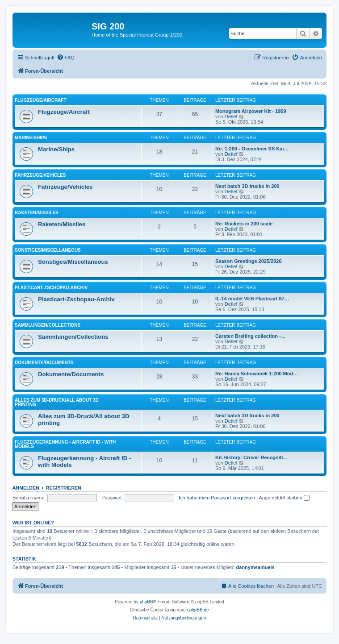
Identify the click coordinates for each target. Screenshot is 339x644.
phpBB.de (199, 610)
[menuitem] (66, 58)
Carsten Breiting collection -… (251, 336)
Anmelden (26, 488)
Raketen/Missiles (37, 213)
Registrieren (64, 488)
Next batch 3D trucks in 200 (247, 186)
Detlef (231, 116)
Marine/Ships (31, 138)
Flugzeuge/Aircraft (41, 100)
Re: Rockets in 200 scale (244, 224)
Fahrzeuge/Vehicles (40, 175)
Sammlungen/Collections (48, 325)
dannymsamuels (255, 567)
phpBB (146, 602)
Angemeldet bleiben (284, 498)
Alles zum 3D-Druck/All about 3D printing (57, 402)
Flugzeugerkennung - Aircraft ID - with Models (65, 444)
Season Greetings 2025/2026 (249, 261)
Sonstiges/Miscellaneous (48, 250)
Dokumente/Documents (44, 363)
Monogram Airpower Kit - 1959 (251, 111)
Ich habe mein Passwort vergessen (217, 498)
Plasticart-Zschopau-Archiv (51, 288)
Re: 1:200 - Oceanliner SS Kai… (252, 149)
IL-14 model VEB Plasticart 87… (252, 299)
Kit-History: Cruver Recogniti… (252, 457)
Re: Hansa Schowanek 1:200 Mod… (257, 374)
